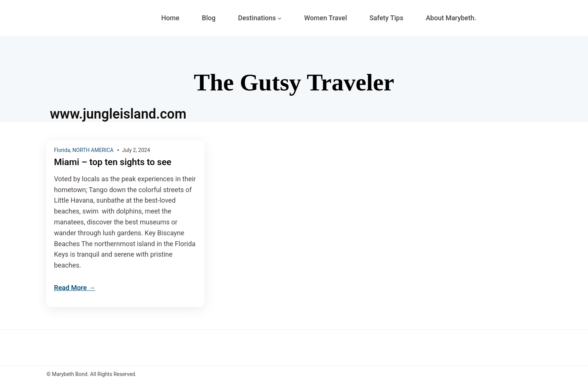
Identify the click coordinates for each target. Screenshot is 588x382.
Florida (62, 150)
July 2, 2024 (136, 150)
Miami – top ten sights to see (113, 162)
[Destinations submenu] (280, 18)
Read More (70, 288)
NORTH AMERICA (93, 150)
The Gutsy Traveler (294, 82)
